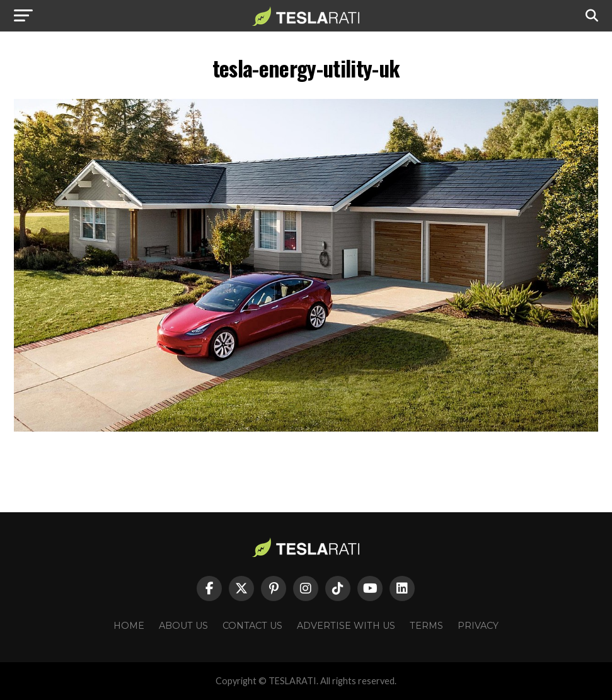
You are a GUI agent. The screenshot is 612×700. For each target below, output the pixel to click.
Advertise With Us (346, 626)
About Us (183, 626)
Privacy (478, 626)
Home (129, 626)
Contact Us (252, 626)
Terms (426, 626)
